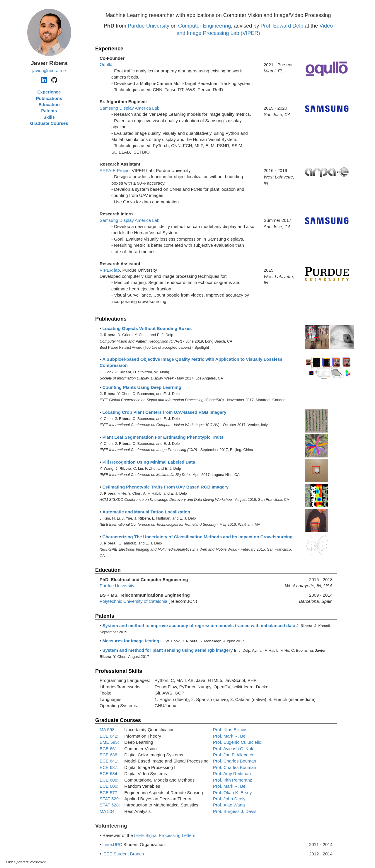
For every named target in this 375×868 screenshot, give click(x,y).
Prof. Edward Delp (282, 26)
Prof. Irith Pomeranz (232, 780)
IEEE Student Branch (123, 854)
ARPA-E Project (115, 170)
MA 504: (108, 811)
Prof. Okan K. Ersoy (232, 793)
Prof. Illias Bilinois (230, 730)
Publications (49, 98)
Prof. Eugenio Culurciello (237, 742)
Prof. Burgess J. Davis (235, 811)
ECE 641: (109, 761)
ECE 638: (109, 755)
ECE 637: (109, 767)
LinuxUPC (112, 844)
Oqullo (106, 64)
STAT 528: (110, 805)
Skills (49, 117)
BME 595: (109, 742)
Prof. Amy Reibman (232, 773)
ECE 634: (109, 773)
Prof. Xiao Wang (229, 805)
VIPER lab (110, 270)
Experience (49, 92)
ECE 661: (109, 749)
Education (49, 104)
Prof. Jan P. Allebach (233, 755)
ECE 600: (109, 786)
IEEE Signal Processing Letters (165, 835)
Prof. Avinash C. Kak (233, 749)
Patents (49, 111)
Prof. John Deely (229, 799)
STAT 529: (110, 799)
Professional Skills (119, 671)
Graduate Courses (49, 123)
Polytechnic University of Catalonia (133, 601)
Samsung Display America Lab (129, 108)
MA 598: (108, 730)
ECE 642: (109, 736)
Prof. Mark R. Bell (230, 736)
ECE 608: (109, 780)
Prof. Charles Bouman (235, 761)
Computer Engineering (204, 26)
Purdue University (149, 26)
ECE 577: (109, 793)
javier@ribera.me (49, 70)
